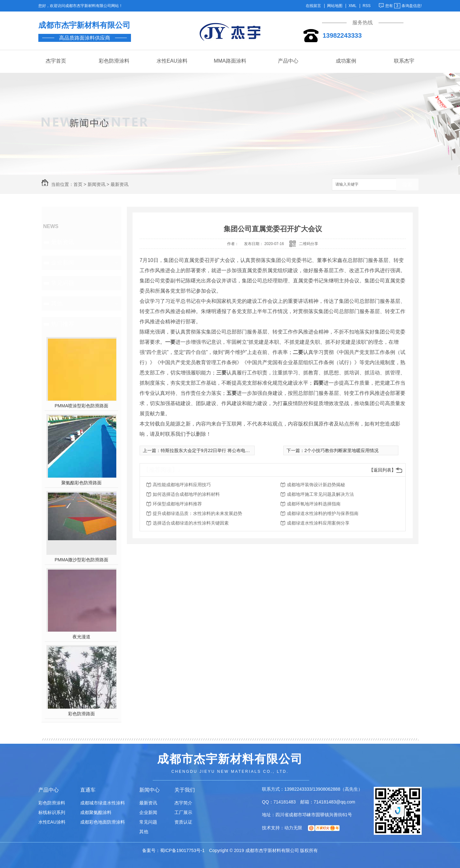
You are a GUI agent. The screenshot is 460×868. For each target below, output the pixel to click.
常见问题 (63, 283)
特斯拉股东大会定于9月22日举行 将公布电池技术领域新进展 (221, 450)
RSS (367, 6)
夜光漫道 (81, 637)
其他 (57, 303)
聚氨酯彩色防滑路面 (81, 483)
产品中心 (288, 61)
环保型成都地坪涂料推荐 (177, 504)
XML (353, 6)
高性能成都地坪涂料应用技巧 (182, 485)
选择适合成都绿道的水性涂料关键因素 (191, 523)
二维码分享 (309, 244)
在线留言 (313, 6)
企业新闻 (63, 263)
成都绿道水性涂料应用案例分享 (318, 523)
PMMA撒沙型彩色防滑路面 (81, 560)
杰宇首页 (56, 61)
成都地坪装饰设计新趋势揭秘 (316, 485)
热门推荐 (63, 324)
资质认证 (183, 822)
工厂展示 (183, 812)
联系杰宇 (404, 61)
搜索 (407, 185)
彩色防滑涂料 (114, 61)
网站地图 (335, 6)
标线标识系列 (52, 812)
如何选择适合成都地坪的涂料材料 (186, 494)
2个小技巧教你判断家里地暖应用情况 (341, 450)
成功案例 (346, 61)
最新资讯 (119, 184)
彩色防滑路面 (81, 714)
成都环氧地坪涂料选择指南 (314, 504)
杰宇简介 (183, 803)
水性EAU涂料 (172, 61)
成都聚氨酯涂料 (96, 812)
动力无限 (293, 828)
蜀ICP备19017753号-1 (182, 850)
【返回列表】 (382, 470)
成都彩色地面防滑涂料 (103, 822)
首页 (78, 184)
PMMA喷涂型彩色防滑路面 (81, 406)
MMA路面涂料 (230, 61)
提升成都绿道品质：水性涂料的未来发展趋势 (197, 513)
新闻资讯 (96, 184)
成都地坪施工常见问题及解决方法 (320, 494)
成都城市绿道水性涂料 (103, 803)
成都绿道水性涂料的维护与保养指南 (323, 513)
